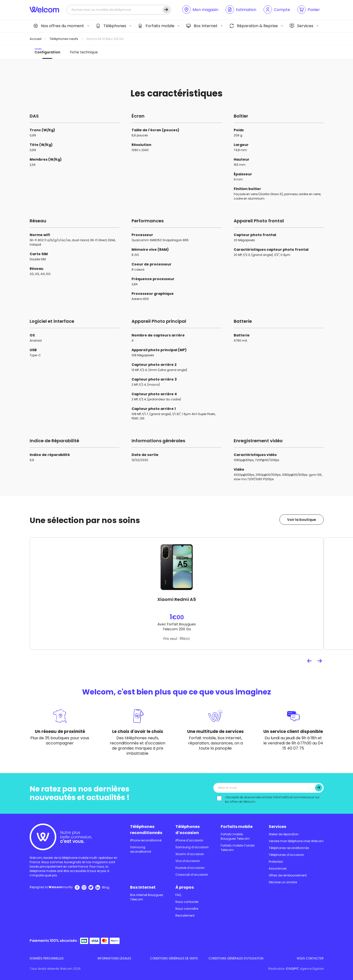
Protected (276, 862)
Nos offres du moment (59, 26)
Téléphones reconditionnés (146, 830)
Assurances (278, 868)
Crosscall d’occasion (192, 875)
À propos (185, 887)
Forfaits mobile (156, 26)
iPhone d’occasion (189, 840)
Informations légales (114, 958)
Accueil (36, 39)
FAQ (178, 895)
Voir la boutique (302, 520)
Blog (106, 887)
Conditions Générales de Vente (174, 958)
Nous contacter (187, 902)
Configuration (47, 51)
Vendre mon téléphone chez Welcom (296, 841)
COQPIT (292, 969)
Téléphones (111, 26)
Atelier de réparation (284, 834)
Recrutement (185, 915)
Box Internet (202, 26)
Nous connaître (187, 909)
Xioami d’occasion (190, 854)
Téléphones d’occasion (188, 830)
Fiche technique (84, 52)
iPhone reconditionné (146, 840)
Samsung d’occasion (192, 847)
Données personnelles (47, 958)
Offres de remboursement (288, 875)
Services (302, 26)
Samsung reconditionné (140, 849)
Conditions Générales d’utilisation (236, 958)
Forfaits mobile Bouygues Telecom (235, 836)
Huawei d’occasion (190, 868)
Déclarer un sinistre (283, 882)
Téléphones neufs (64, 39)
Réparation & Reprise (254, 26)
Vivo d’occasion (188, 861)
